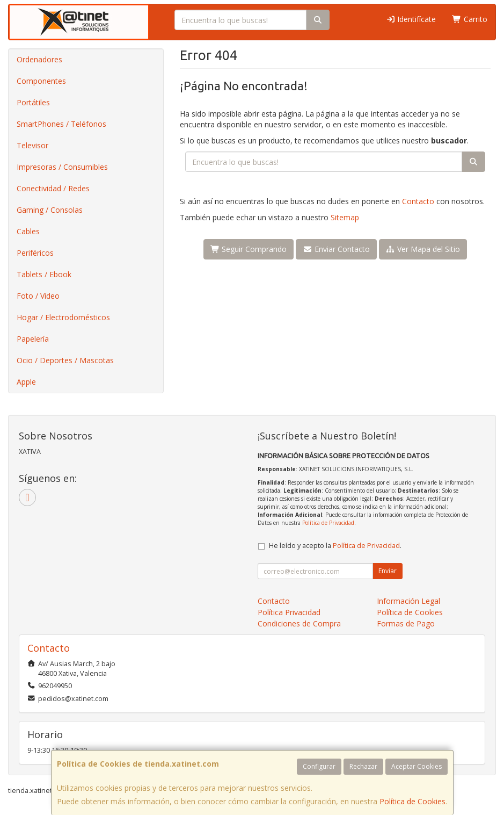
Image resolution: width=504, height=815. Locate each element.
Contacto (418, 201)
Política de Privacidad (328, 523)
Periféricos (35, 253)
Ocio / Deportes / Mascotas (65, 360)
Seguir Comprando (249, 249)
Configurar (319, 766)
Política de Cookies (412, 801)
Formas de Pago (406, 623)
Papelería (33, 339)
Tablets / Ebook (44, 274)
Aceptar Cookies (417, 766)
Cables (28, 231)
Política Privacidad (289, 612)
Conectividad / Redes (53, 188)
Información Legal (408, 601)
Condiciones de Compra (299, 623)
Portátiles (33, 102)
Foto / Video (38, 296)
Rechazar (363, 766)
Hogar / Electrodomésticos (63, 317)
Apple (26, 382)
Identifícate (411, 19)
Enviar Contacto (336, 249)
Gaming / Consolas (50, 210)
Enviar (388, 571)
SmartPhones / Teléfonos (61, 124)
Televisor (32, 145)
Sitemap (345, 217)
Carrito (470, 19)
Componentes (41, 81)
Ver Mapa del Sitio (423, 249)
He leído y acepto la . (335, 546)
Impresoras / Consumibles (62, 167)
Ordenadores (39, 59)
